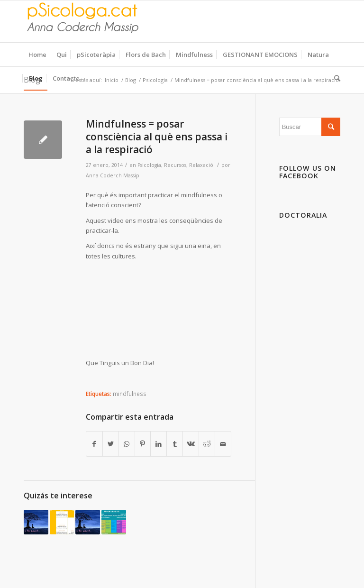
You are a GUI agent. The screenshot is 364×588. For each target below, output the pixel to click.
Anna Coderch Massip (113, 175)
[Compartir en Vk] (191, 444)
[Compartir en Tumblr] (175, 444)
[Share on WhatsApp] (127, 444)
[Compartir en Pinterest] (143, 444)
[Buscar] (335, 78)
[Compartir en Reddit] (207, 444)
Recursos (175, 165)
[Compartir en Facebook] (94, 444)
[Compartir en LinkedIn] (159, 444)
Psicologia (149, 165)
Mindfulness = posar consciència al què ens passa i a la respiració (157, 137)
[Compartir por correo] (223, 444)
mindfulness (130, 394)
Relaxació (201, 165)
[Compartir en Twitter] (111, 444)
